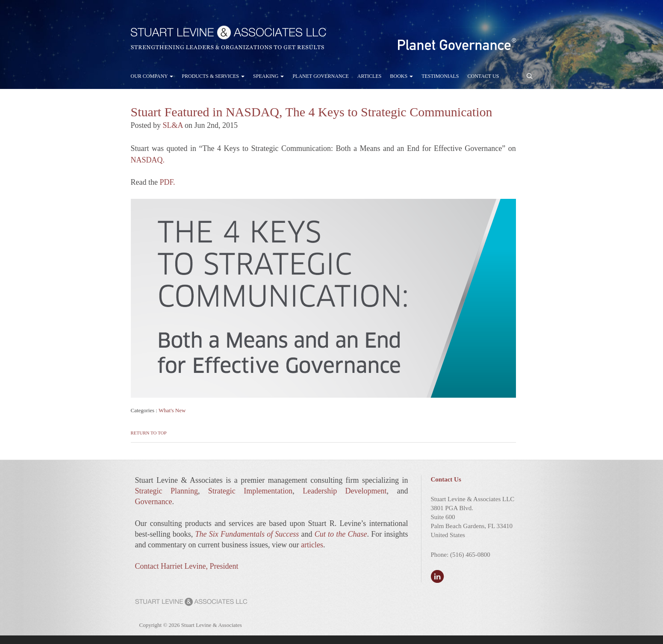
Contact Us (483, 76)
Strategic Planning (166, 491)
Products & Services (213, 76)
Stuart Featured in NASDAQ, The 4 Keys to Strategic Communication (312, 112)
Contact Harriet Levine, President (187, 566)
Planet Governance (320, 76)
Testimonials (440, 76)
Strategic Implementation (250, 491)
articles (312, 545)
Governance (154, 502)
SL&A (173, 125)
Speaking (268, 76)
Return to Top (149, 433)
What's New (172, 410)
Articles (370, 76)
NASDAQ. (148, 160)
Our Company (152, 76)
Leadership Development (345, 491)
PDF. (167, 182)
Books (401, 76)
